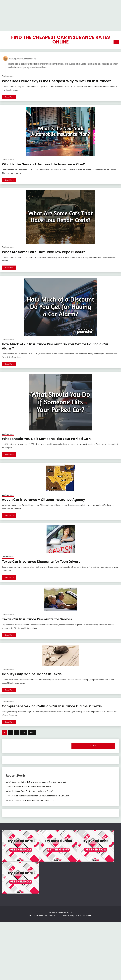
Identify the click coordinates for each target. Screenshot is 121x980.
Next (32, 732)
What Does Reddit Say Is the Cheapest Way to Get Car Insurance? (56, 81)
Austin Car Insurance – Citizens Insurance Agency (43, 500)
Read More (9, 97)
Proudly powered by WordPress (43, 915)
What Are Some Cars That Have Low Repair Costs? (43, 252)
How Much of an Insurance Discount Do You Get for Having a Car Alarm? (55, 346)
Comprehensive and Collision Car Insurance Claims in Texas (51, 706)
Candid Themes (85, 915)
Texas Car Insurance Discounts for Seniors (37, 619)
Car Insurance (8, 76)
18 (24, 732)
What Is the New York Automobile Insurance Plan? (43, 164)
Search (93, 746)
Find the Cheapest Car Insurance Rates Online (61, 40)
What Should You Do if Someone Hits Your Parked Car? (46, 439)
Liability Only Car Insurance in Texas (31, 674)
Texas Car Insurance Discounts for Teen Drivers (41, 562)
